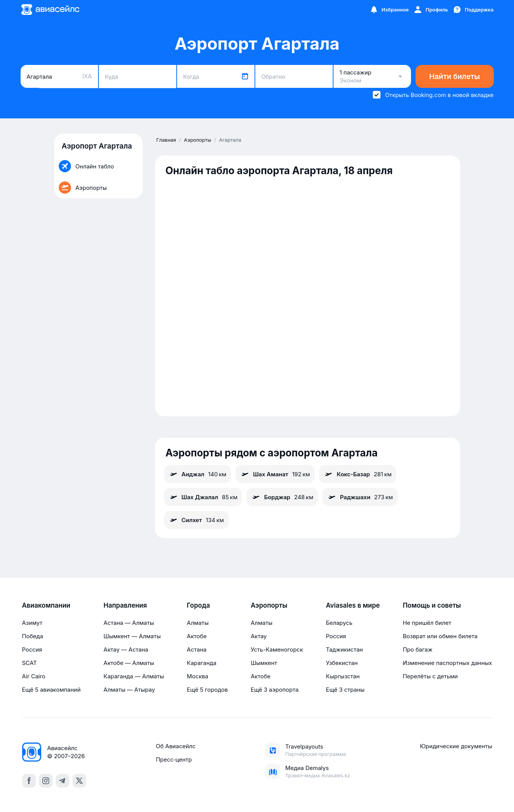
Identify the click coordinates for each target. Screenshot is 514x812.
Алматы (198, 623)
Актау (259, 636)
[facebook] (29, 781)
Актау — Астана (126, 649)
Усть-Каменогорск (277, 649)
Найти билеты (455, 77)
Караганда (202, 663)
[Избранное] (389, 10)
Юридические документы (456, 746)
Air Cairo (34, 676)
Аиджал (198, 474)
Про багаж (417, 649)
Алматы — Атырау (129, 690)
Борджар (282, 497)
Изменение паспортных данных (447, 663)
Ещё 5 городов (207, 690)
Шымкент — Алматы (132, 636)
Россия (32, 649)
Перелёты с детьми (430, 676)
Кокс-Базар (358, 474)
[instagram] (46, 781)
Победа (33, 636)
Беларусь (339, 623)
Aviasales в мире (353, 605)
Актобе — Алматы (129, 663)
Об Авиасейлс (176, 746)
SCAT (30, 663)
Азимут (32, 623)
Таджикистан (344, 649)
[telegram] (63, 781)
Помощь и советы (432, 605)
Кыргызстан (343, 676)
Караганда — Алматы (134, 676)
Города (199, 605)
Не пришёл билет (427, 623)
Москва (198, 676)
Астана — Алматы (129, 623)
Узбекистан (342, 663)
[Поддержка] (473, 10)
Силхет (196, 520)
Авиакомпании (46, 605)
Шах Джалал (203, 497)
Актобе (197, 636)
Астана (197, 649)
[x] (79, 781)
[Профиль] (431, 10)
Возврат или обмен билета (440, 636)
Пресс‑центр (174, 759)
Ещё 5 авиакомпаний (52, 690)
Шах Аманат (275, 474)
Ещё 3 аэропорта (275, 690)
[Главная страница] (50, 10)
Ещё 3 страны (345, 690)
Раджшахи (360, 497)
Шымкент (264, 663)
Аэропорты (269, 605)
